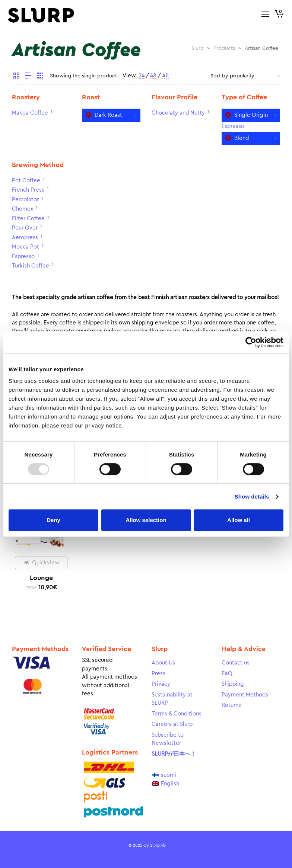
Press (158, 674)
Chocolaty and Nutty (178, 113)
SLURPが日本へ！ (174, 754)
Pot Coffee (26, 181)
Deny (53, 520)
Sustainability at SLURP (172, 699)
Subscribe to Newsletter (168, 739)
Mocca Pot (26, 247)
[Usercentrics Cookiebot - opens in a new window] (251, 342)
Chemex (23, 209)
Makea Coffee (30, 113)
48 (153, 76)
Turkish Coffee (31, 266)
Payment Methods (245, 695)
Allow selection (146, 520)
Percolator (25, 200)
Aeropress (25, 238)
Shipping (233, 684)
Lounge (41, 578)
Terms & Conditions (177, 714)
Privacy (161, 684)
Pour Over (25, 228)
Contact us (236, 663)
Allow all (239, 520)
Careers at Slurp (172, 724)
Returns (231, 705)
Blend (242, 138)
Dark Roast (108, 115)
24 (142, 76)
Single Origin (251, 115)
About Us (163, 663)
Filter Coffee (28, 219)
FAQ (227, 674)
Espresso (233, 126)
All (165, 76)
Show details (252, 497)
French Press (28, 190)
